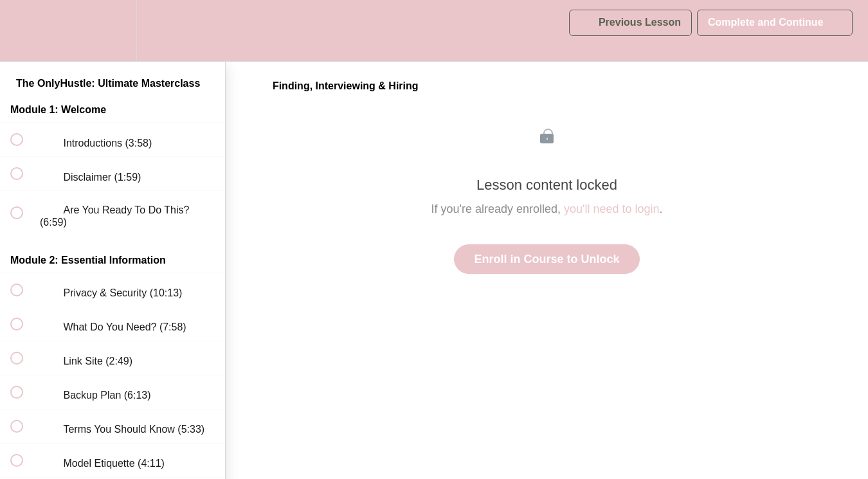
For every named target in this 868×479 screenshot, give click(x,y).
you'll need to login (612, 209)
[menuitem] (113, 31)
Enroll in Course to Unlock (547, 259)
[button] (24, 31)
